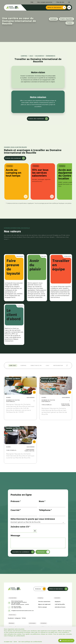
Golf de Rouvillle (60, 604)
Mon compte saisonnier (45, 2)
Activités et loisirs (60, 607)
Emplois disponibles (67, 19)
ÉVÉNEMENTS (51, 56)
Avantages (53, 19)
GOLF (31, 56)
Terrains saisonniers (44, 602)
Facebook (11, 618)
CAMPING (24, 56)
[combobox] (38, 522)
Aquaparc (58, 602)
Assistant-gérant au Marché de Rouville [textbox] (26, 522)
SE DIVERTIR (40, 56)
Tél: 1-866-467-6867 (16, 608)
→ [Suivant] (26, 197)
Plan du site (60, 2)
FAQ (32, 2)
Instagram (18, 618)
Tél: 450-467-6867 (16, 607)
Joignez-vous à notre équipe (15, 147)
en (69, 2)
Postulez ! (70, 23)
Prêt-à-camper (43, 607)
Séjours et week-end (44, 604)
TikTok (24, 618)
